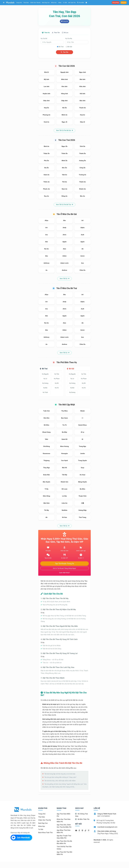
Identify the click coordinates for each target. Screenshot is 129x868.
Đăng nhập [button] (116, 3)
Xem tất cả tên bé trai (65, 205)
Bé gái (70, 47)
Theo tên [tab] (58, 33)
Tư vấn (65, 3)
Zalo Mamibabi (21, 838)
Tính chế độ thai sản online (64, 848)
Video (60, 3)
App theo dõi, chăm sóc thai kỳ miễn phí (64, 826)
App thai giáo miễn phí (64, 815)
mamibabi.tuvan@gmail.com (107, 827)
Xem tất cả (64, 279)
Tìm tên (64, 52)
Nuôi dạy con (46, 3)
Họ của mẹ (69, 39)
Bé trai (61, 47)
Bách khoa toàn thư (45, 833)
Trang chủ (19, 3)
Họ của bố (44, 39)
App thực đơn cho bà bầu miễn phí (64, 843)
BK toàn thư (72, 3)
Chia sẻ (64, 21)
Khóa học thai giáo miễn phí (64, 821)
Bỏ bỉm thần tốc (82, 820)
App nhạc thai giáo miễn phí (64, 832)
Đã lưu (69, 33)
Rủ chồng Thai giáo (81, 815)
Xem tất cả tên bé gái (64, 131)
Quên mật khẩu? (64, 573)
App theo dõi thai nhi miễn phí (64, 854)
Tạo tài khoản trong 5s (64, 564)
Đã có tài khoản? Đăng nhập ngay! (65, 569)
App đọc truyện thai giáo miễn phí (64, 837)
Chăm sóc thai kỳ (35, 3)
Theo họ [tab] (47, 33)
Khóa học (54, 3)
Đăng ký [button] (124, 3)
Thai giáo (26, 3)
